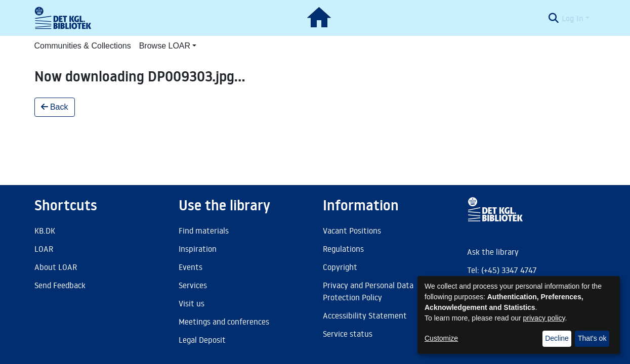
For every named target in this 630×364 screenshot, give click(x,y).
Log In (573, 18)
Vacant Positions (352, 231)
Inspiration (198, 249)
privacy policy (544, 318)
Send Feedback (60, 285)
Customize (441, 338)
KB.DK (45, 231)
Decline (557, 338)
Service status (348, 334)
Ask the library (493, 252)
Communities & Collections (83, 46)
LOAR (44, 249)
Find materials (204, 231)
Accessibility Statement (365, 315)
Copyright (340, 267)
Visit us (192, 303)
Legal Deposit (202, 340)
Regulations (343, 249)
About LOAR (56, 267)
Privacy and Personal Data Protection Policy (368, 291)
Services (193, 285)
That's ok (592, 338)
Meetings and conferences (224, 322)
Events (191, 267)
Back (55, 107)
